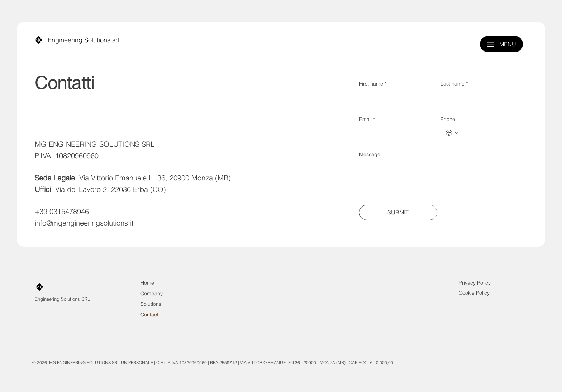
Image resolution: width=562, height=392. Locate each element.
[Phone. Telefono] (487, 133)
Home (147, 283)
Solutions (151, 304)
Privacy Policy (475, 283)
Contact (149, 315)
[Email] (396, 133)
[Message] (439, 177)
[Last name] (477, 98)
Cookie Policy (474, 293)
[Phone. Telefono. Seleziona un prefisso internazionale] (452, 133)
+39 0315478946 (62, 212)
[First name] (396, 98)
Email (367, 120)
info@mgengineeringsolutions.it (84, 223)
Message (370, 154)
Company (152, 294)
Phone (448, 119)
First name (373, 84)
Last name (454, 84)
